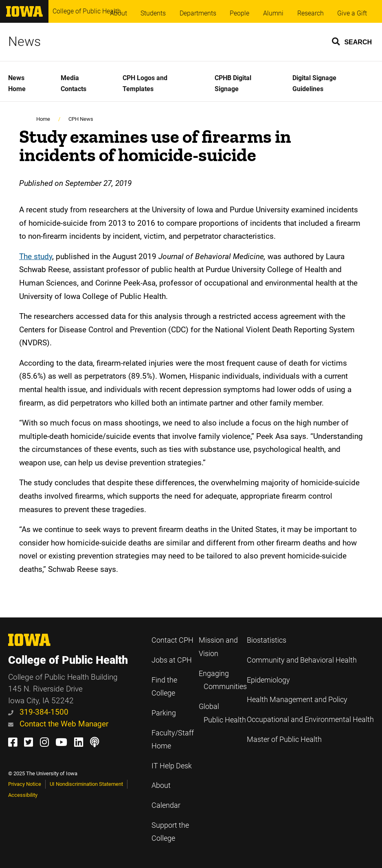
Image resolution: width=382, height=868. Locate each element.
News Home (17, 83)
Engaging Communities (223, 680)
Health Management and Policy (297, 700)
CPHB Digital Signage (233, 83)
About (119, 13)
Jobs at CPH (172, 660)
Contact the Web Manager (58, 724)
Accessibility (23, 795)
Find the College (164, 687)
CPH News (81, 119)
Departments (198, 13)
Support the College (170, 832)
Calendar (166, 805)
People (239, 13)
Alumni (273, 13)
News (24, 41)
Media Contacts (74, 83)
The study (36, 256)
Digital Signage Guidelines (314, 83)
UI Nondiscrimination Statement (86, 784)
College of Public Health (87, 11)
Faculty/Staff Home (173, 740)
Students (153, 13)
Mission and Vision (218, 647)
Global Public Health (222, 713)
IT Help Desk (172, 766)
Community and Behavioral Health (302, 660)
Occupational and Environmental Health (310, 720)
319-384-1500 (38, 712)
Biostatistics (267, 640)
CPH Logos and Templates (145, 83)
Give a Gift (352, 13)
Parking (164, 713)
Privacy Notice (25, 784)
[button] (352, 41)
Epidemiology (268, 680)
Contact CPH (172, 640)
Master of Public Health (284, 739)
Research (311, 13)
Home (43, 119)
